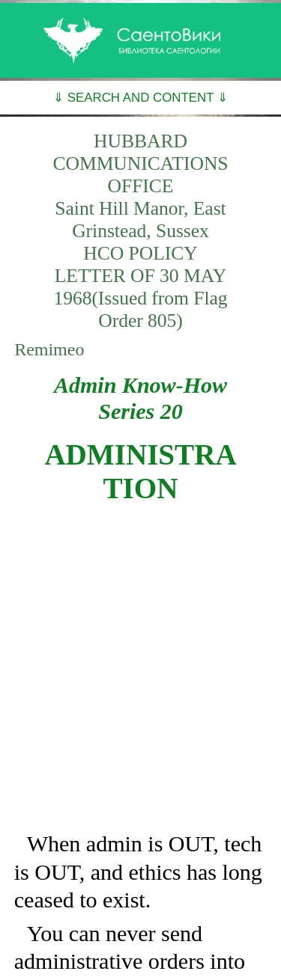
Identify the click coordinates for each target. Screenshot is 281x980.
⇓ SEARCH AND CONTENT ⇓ (140, 98)
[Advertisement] (140, 668)
